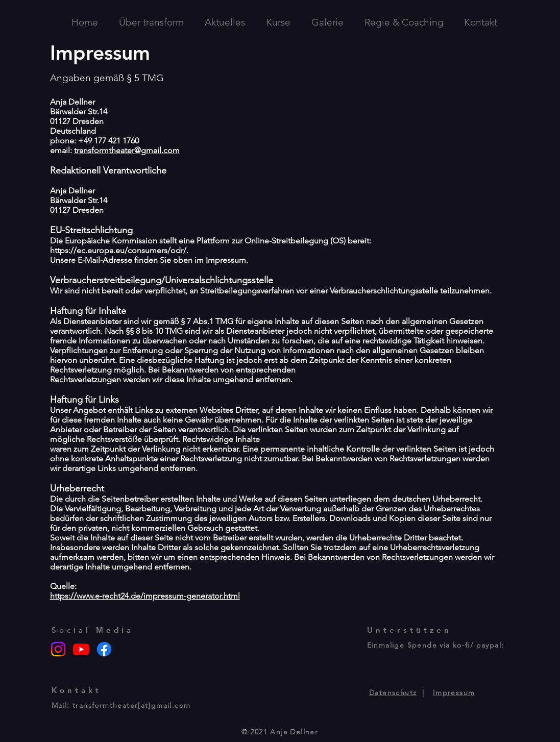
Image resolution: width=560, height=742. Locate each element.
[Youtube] (81, 649)
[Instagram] (58, 649)
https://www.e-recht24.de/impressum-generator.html (145, 596)
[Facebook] (104, 649)
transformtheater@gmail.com (127, 150)
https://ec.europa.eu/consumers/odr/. (119, 250)
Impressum (454, 692)
